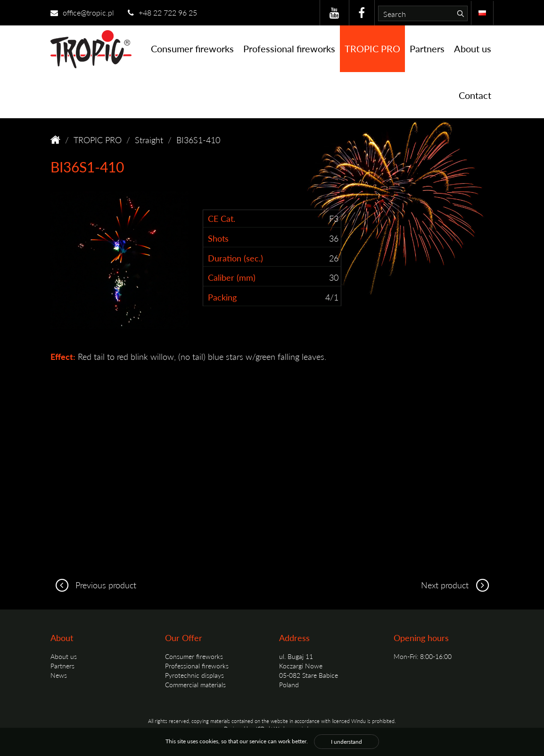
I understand (346, 742)
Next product (457, 585)
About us (473, 49)
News (59, 675)
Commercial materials (195, 684)
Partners (427, 49)
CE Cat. (222, 218)
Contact (475, 95)
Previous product (93, 585)
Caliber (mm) (232, 277)
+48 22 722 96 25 (162, 12)
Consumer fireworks (192, 49)
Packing (222, 297)
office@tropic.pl (82, 12)
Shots (218, 238)
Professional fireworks (289, 49)
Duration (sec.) (235, 258)
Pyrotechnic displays (194, 675)
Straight (149, 140)
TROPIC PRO (372, 49)
